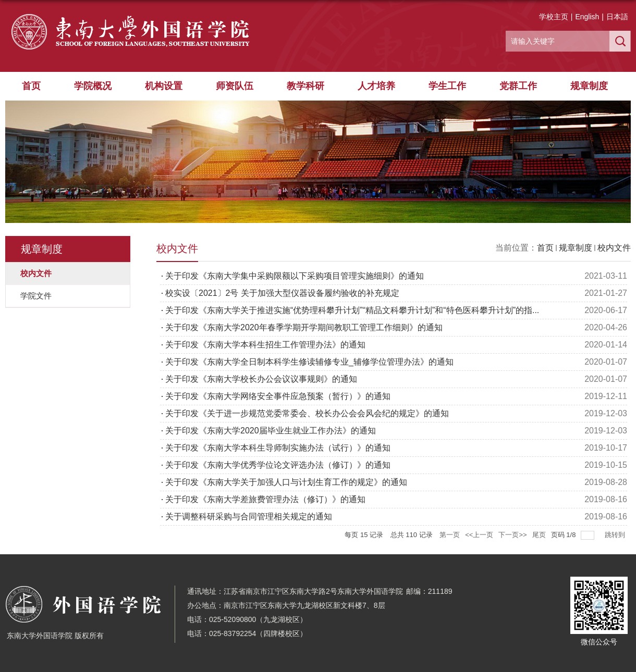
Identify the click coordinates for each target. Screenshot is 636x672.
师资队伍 (235, 86)
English (587, 17)
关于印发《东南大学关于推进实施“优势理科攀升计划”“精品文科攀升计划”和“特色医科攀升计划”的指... (352, 310)
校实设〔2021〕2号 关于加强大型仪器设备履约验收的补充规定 (282, 293)
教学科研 (305, 86)
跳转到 (616, 535)
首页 (31, 86)
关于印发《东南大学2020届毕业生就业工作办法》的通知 (271, 431)
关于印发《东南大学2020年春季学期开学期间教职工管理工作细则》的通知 (304, 327)
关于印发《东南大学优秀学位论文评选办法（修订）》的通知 (278, 465)
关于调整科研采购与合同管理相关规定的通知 (249, 517)
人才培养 (376, 86)
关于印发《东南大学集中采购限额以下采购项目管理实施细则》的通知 (295, 276)
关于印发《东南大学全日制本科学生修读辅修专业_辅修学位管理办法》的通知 (309, 362)
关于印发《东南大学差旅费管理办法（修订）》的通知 (265, 499)
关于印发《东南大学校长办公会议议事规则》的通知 (261, 379)
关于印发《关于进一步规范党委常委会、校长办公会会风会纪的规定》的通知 (307, 413)
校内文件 (614, 248)
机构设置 (164, 86)
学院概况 (93, 86)
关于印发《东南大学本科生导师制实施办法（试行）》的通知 (278, 448)
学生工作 (447, 86)
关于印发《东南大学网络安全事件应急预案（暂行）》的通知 (278, 396)
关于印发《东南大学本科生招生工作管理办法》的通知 (265, 345)
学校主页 (554, 17)
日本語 (617, 17)
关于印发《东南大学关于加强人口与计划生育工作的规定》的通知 (286, 482)
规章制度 (589, 86)
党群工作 (518, 86)
